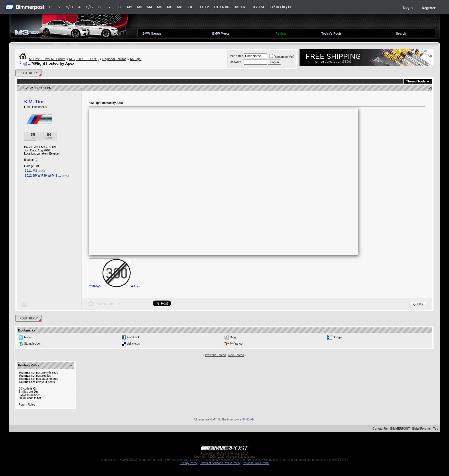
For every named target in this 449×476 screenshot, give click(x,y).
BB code (24, 389)
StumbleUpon (33, 344)
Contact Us (380, 429)
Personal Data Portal (256, 463)
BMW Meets (221, 33)
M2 (130, 7)
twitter (28, 337)
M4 (150, 7)
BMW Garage (152, 33)
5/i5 (89, 7)
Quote (419, 304)
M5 (160, 7)
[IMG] (22, 395)
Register (429, 8)
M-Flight (136, 59)
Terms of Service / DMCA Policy (220, 463)
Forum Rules (27, 405)
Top (436, 429)
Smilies (23, 392)
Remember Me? (282, 57)
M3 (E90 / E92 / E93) (84, 59)
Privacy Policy (188, 463)
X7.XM (258, 7)
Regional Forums (114, 59)
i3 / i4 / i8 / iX (281, 7)
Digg (233, 337)
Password (235, 62)
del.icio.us (133, 344)
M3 (140, 7)
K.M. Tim (34, 102)
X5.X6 (240, 7)
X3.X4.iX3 (222, 7)
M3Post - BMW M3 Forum (47, 59)
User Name (236, 56)
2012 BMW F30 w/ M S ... (43, 175)
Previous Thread (215, 355)
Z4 (190, 7)
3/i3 (69, 7)
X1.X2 (204, 7)
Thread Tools (416, 81)
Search (401, 33)
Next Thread (236, 355)
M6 (170, 7)
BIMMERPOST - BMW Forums (410, 429)
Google (337, 337)
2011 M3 (31, 171)
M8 (180, 7)
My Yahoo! (237, 344)
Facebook (133, 337)
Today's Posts (331, 33)
